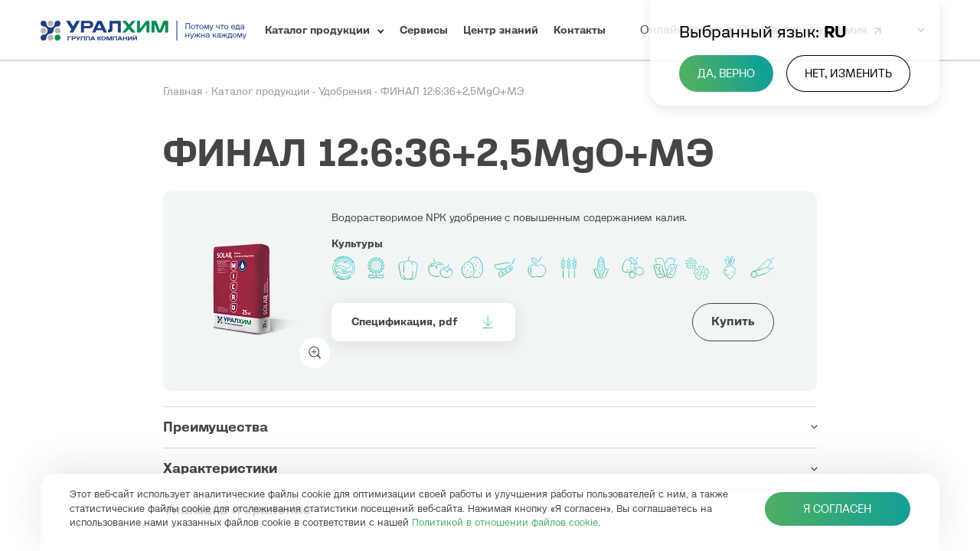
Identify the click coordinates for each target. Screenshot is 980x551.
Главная (184, 91)
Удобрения (346, 91)
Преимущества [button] (216, 427)
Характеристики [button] (220, 468)
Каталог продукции (262, 91)
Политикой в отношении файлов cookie (505, 522)
